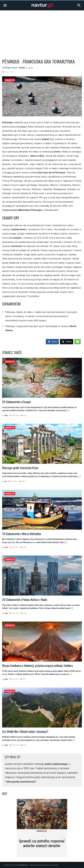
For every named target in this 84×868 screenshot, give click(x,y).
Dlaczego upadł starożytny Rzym (20, 468)
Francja (14, 68)
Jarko (30, 68)
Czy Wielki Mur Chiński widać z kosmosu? (25, 731)
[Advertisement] (42, 31)
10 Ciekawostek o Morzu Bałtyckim (22, 534)
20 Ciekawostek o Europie (16, 402)
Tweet (67, 342)
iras (5, 481)
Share (52, 342)
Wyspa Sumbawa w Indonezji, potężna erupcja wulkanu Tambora (37, 665)
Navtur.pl (24, 865)
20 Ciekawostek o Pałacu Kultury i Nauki (25, 599)
